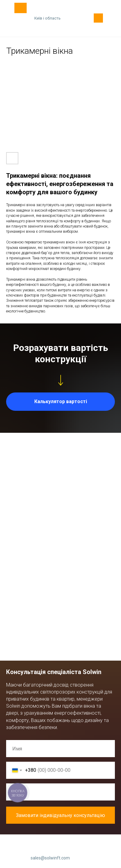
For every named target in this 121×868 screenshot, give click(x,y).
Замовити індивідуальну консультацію (65, 815)
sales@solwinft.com (50, 858)
